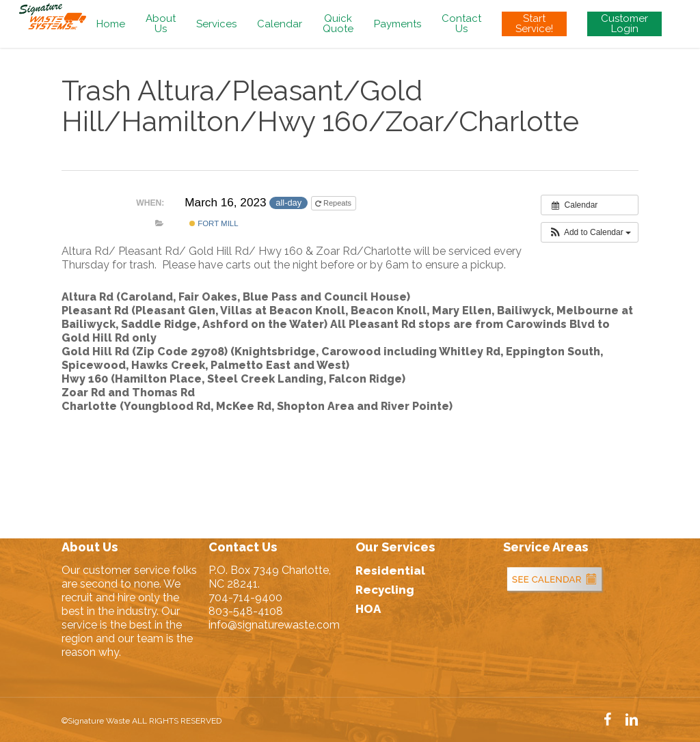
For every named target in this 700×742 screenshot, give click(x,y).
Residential (390, 571)
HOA (368, 609)
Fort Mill (214, 223)
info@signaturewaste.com (274, 625)
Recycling (385, 590)
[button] (590, 232)
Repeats (334, 203)
